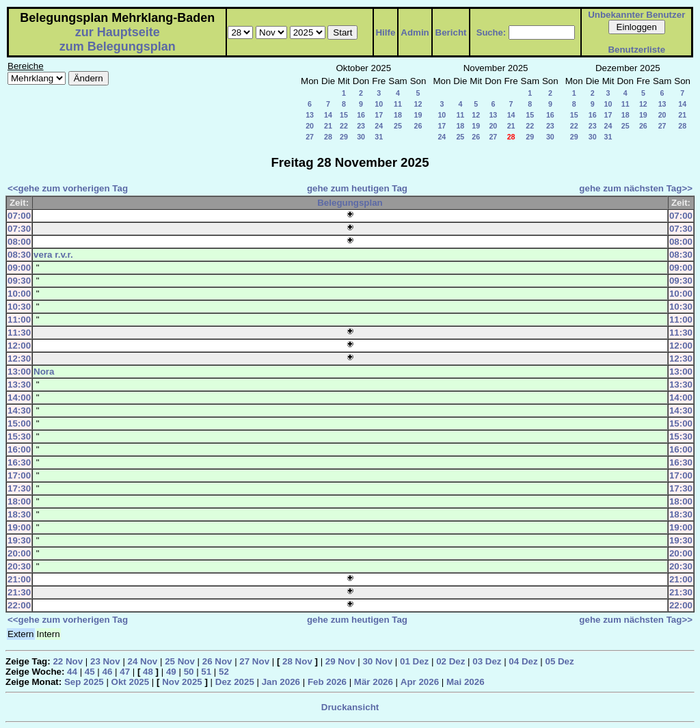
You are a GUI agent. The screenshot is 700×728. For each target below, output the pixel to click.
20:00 (19, 553)
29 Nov (340, 661)
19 (418, 115)
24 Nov (143, 661)
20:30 (19, 566)
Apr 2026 (420, 682)
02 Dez (450, 661)
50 (189, 672)
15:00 (19, 423)
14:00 (19, 397)
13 (310, 115)
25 (398, 126)
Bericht (451, 32)
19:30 (19, 540)
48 (148, 672)
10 (379, 104)
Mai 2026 (466, 682)
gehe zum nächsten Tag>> (636, 188)
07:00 (19, 216)
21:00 (19, 579)
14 (328, 115)
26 (418, 126)
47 (125, 672)
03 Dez (487, 661)
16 (361, 115)
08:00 (19, 242)
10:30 (19, 307)
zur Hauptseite (118, 32)
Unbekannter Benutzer (636, 15)
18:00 (19, 501)
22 (344, 126)
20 (310, 126)
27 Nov (254, 661)
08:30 (19, 255)
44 (72, 672)
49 (171, 672)
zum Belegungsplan (118, 46)
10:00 (19, 294)
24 (379, 126)
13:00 (19, 372)
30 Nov (377, 661)
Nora (44, 372)
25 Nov (180, 661)
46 (108, 672)
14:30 (19, 410)
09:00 (19, 268)
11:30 (19, 333)
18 (398, 115)
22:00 (19, 605)
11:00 (19, 320)
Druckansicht (350, 707)
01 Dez (414, 661)
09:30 (19, 281)
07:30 (19, 229)
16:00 (19, 449)
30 (361, 137)
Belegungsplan (350, 203)
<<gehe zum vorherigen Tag (68, 188)
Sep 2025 (84, 682)
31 (379, 137)
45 (90, 672)
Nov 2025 (182, 682)
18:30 (19, 514)
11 (398, 104)
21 (328, 126)
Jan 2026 (281, 682)
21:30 (19, 592)
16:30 (19, 462)
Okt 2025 (131, 682)
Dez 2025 (235, 682)
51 (206, 672)
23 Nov (105, 661)
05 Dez (559, 661)
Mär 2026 (374, 682)
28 (328, 137)
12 (418, 104)
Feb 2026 (327, 682)
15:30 (19, 436)
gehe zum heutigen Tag (357, 188)
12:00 (19, 346)
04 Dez (523, 661)
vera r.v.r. (53, 255)
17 (379, 115)
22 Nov (68, 661)
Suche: (491, 32)
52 (224, 672)
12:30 (19, 359)
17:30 (19, 488)
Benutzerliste (636, 50)
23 (361, 126)
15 (344, 115)
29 (344, 137)
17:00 (19, 475)
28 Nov (297, 661)
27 (310, 137)
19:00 (19, 527)
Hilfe (385, 32)
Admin (415, 32)
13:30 (19, 385)
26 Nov (217, 661)
